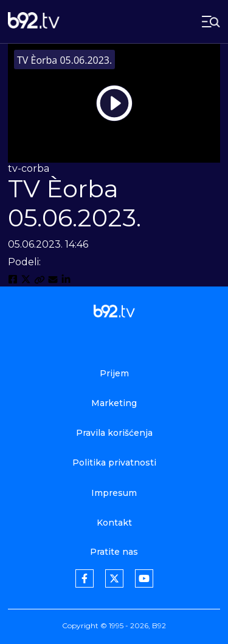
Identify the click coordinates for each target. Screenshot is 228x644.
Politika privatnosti (114, 463)
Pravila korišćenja (114, 433)
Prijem (114, 373)
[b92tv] (34, 22)
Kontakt (114, 523)
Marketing (114, 403)
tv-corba (29, 168)
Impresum (114, 493)
